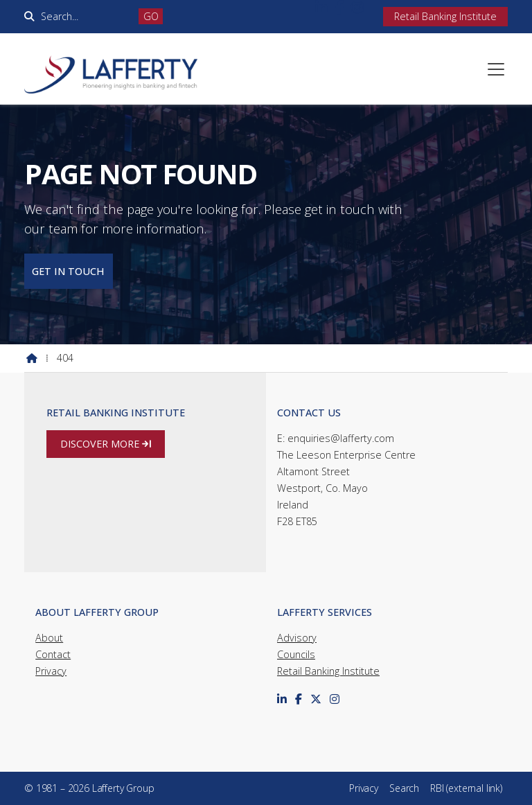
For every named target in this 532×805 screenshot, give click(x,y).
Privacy (51, 671)
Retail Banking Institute (328, 671)
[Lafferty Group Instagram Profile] (357, 8)
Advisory (297, 638)
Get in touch (68, 271)
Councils (296, 654)
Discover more (106, 444)
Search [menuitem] (404, 788)
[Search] (85, 16)
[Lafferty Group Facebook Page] (340, 8)
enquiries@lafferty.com (341, 438)
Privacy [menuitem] (364, 788)
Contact (53, 654)
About (49, 638)
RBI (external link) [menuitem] (466, 788)
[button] (496, 69)
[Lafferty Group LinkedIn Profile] (321, 8)
